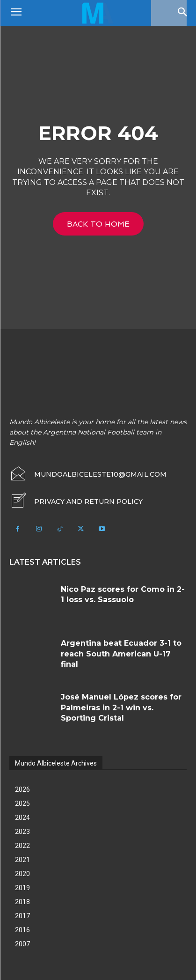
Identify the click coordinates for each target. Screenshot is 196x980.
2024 (22, 818)
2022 (22, 846)
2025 (22, 803)
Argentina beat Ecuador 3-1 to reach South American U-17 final (121, 654)
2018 (22, 902)
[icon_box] (76, 501)
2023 (22, 832)
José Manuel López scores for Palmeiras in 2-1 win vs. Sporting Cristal (121, 707)
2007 (22, 944)
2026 (22, 789)
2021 (22, 860)
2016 (22, 930)
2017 (22, 916)
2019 (22, 888)
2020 (22, 874)
